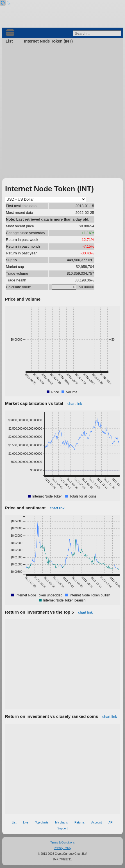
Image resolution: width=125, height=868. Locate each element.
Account (97, 823)
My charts (61, 823)
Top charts (42, 823)
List (9, 41)
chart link (75, 404)
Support (62, 828)
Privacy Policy (62, 848)
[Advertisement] (63, 110)
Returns (79, 823)
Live (26, 823)
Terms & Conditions (63, 843)
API (111, 823)
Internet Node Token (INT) (48, 41)
